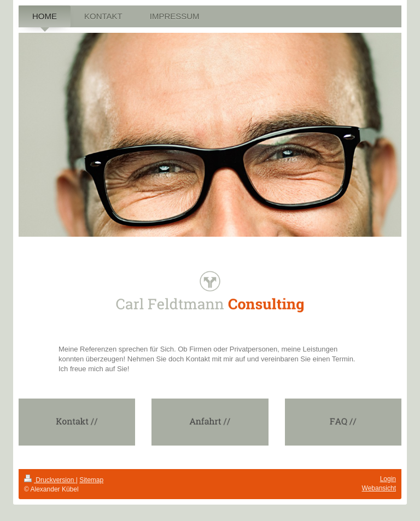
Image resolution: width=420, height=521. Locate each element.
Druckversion (50, 480)
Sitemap (91, 480)
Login (388, 479)
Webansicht (379, 488)
